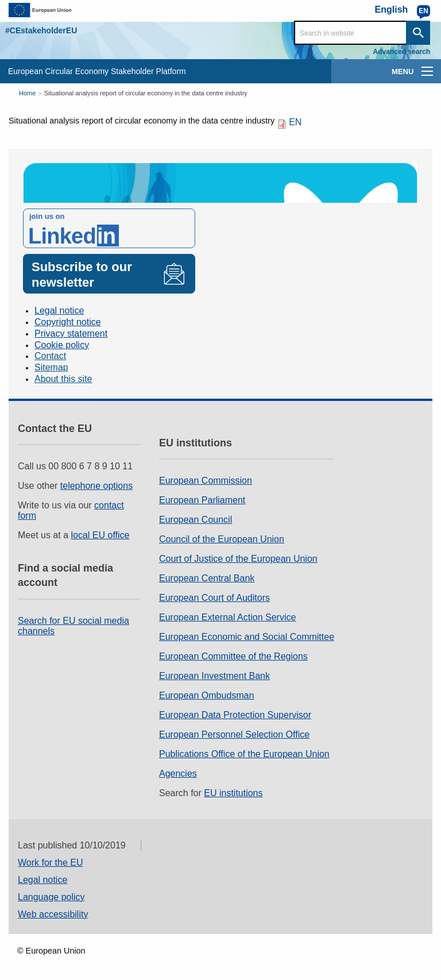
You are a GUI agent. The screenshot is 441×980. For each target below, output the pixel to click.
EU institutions (233, 793)
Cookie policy (62, 345)
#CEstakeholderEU (41, 30)
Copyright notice (68, 322)
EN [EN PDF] (295, 122)
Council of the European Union (222, 539)
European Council (196, 520)
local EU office (100, 535)
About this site (63, 379)
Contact (50, 356)
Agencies (178, 773)
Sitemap (51, 367)
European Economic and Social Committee (247, 637)
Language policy (51, 897)
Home (27, 93)
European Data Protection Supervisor (235, 715)
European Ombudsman (206, 695)
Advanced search (402, 52)
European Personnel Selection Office (234, 734)
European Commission (206, 481)
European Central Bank (207, 578)
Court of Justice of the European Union (238, 559)
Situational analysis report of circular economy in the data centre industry (146, 93)
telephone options (96, 486)
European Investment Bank (214, 676)
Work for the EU (51, 863)
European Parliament (202, 500)
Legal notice (59, 310)
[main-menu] (427, 71)
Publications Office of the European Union (244, 754)
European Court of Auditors (214, 598)
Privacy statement (71, 333)
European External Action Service (227, 617)
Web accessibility (53, 914)
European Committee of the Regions (233, 656)
